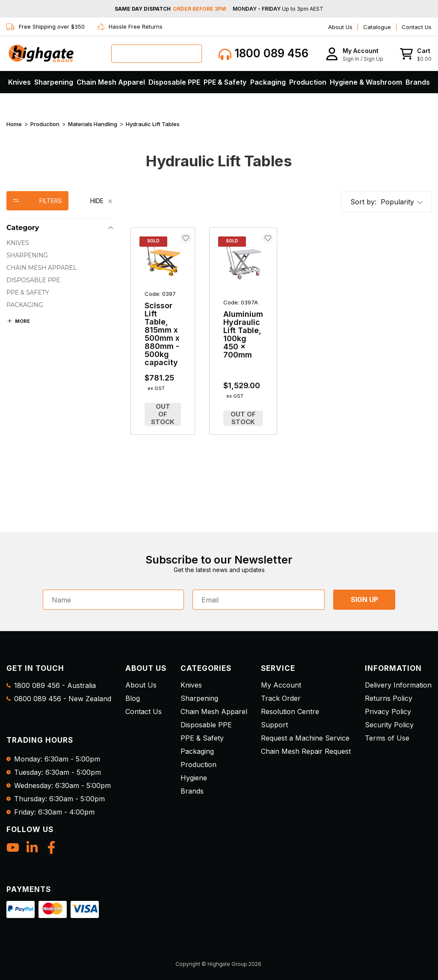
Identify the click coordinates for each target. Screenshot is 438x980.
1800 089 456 (263, 54)
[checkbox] (60, 243)
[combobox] (157, 54)
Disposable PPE (174, 82)
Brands (418, 82)
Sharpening (54, 82)
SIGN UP (364, 599)
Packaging (268, 82)
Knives (19, 82)
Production (308, 82)
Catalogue (377, 27)
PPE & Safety (225, 82)
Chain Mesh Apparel (111, 82)
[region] (60, 320)
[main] (281, 338)
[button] (354, 54)
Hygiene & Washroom (366, 82)
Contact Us (417, 27)
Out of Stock (163, 414)
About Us (340, 27)
